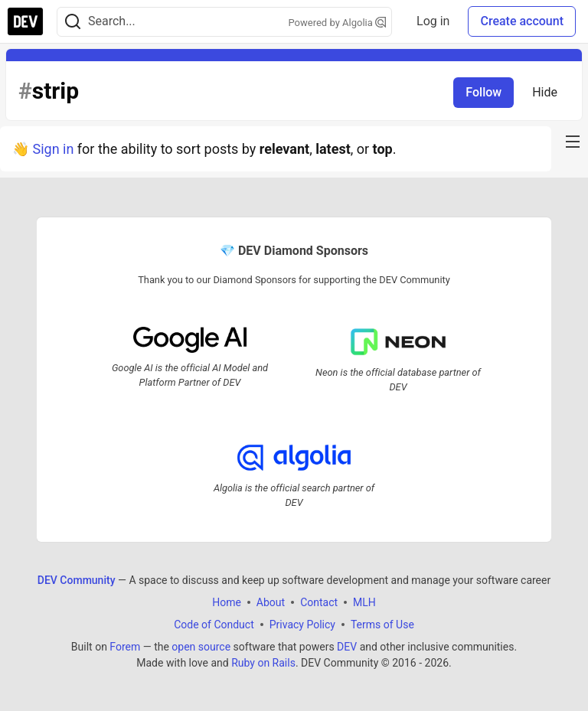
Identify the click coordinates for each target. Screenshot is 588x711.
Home (227, 602)
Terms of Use (382, 625)
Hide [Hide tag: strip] (545, 92)
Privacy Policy (302, 625)
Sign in (53, 149)
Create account (522, 21)
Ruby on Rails (263, 663)
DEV (347, 647)
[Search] (73, 22)
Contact (319, 602)
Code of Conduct (214, 625)
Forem (125, 647)
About (271, 602)
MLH (364, 602)
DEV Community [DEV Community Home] (77, 580)
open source (201, 647)
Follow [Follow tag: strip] (483, 92)
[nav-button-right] (573, 142)
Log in (433, 21)
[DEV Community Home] (25, 21)
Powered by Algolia (338, 23)
